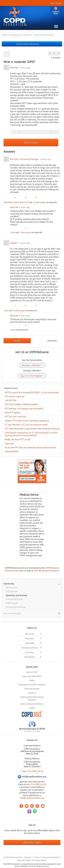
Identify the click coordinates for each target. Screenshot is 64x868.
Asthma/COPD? (12, 451)
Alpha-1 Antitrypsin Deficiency (32, 704)
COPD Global (30, 643)
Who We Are (30, 634)
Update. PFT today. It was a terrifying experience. (27, 421)
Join (52, 3)
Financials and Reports (30, 648)
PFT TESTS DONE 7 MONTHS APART (21, 404)
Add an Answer (31, 142)
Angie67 (14, 243)
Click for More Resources (27, 44)
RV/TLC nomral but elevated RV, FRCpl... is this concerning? (32, 392)
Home (5, 35)
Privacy (37, 857)
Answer (17, 341)
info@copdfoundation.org (32, 798)
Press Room (30, 638)
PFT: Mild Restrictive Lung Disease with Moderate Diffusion (32, 429)
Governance (30, 652)
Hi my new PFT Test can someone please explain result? (31, 447)
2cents (13, 232)
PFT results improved (15, 396)
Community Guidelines (51, 857)
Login (59, 3)
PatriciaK (14, 67)
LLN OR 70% (11, 400)
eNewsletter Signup (32, 842)
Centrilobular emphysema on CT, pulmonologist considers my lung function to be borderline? (31, 434)
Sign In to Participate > (32, 376)
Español (32, 708)
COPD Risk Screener (32, 689)
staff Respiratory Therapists (46, 571)
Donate (56, 11)
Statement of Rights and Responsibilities (32, 860)
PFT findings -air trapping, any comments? (24, 409)
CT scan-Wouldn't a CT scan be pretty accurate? (26, 425)
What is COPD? (32, 672)
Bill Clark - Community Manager (24, 159)
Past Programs (30, 657)
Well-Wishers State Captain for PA (17, 202)
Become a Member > (32, 365)
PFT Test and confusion (16, 417)
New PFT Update (12, 413)
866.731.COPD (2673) (36, 784)
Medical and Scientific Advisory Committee (32, 698)
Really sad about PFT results (18, 439)
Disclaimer (28, 857)
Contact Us (32, 693)
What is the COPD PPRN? (32, 676)
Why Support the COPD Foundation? (32, 685)
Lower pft (9, 443)
